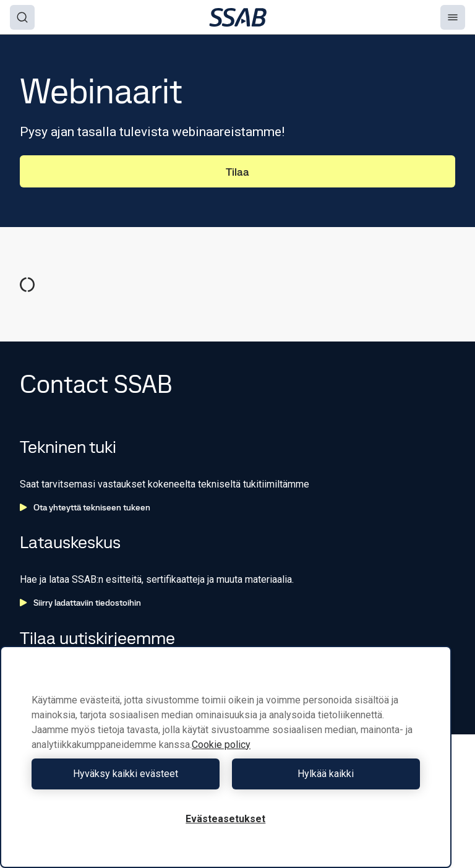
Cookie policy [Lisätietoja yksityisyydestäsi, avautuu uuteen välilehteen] (221, 745)
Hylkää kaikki (326, 774)
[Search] (22, 17)
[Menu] (453, 17)
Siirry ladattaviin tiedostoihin (80, 603)
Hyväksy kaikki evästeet (126, 774)
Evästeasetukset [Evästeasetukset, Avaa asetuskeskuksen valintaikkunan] (225, 819)
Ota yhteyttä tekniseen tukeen (85, 507)
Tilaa (237, 172)
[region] (226, 757)
